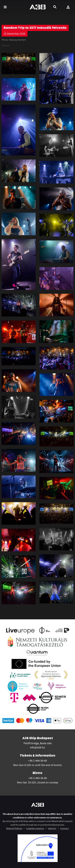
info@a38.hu (37, 747)
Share (6, 45)
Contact (64, 828)
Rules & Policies (14, 828)
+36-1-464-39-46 (37, 778)
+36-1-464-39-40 (37, 761)
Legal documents (35, 828)
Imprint (52, 828)
